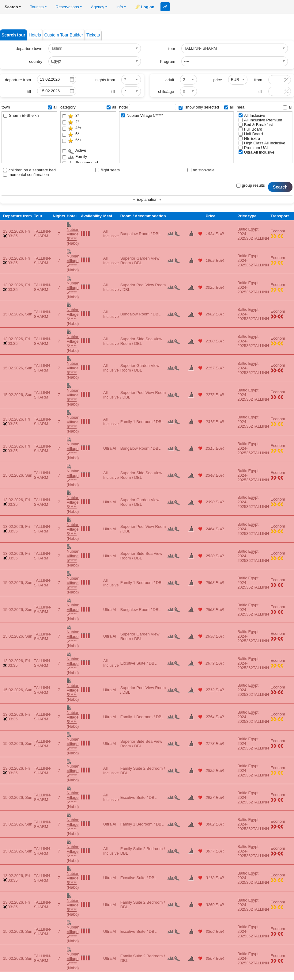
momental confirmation (26, 175)
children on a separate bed (29, 170)
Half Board (251, 134)
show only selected (199, 107)
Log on (148, 7)
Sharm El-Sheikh (21, 115)
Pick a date (72, 79)
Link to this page (165, 7)
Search (280, 187)
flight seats (107, 170)
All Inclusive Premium (260, 120)
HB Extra (249, 138)
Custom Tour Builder (64, 35)
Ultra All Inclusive (256, 152)
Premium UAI (253, 148)
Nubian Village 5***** (142, 115)
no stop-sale (201, 170)
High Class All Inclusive (262, 143)
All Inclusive (252, 115)
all (53, 107)
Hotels (35, 35)
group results (251, 185)
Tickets (93, 35)
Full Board (250, 129)
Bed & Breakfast (256, 125)
